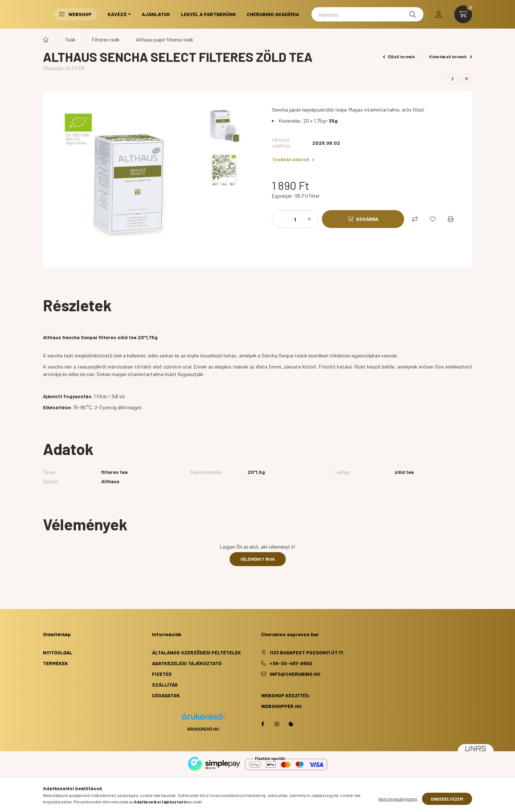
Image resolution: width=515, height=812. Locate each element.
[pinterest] (467, 79)
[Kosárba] (363, 219)
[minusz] (281, 219)
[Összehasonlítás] (415, 219)
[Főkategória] (46, 40)
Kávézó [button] (117, 14)
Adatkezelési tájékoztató (187, 663)
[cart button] (463, 14)
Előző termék (399, 56)
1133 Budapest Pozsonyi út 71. (307, 652)
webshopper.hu (281, 706)
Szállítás (165, 685)
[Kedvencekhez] (433, 219)
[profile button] (439, 14)
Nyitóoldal (58, 652)
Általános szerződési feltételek (197, 652)
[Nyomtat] (451, 219)
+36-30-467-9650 (291, 663)
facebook (263, 724)
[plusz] (309, 219)
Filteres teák (106, 39)
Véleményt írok (258, 559)
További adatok (293, 159)
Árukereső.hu (203, 729)
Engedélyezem (447, 799)
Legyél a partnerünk (209, 14)
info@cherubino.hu (295, 674)
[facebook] (452, 79)
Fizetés (162, 674)
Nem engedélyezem (398, 799)
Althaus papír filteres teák (165, 39)
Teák (70, 39)
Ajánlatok (156, 14)
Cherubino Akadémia (273, 14)
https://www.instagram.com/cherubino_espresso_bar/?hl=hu (277, 724)
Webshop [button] (75, 14)
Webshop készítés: (286, 695)
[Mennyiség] (295, 219)
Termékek (55, 663)
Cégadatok (166, 695)
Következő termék (451, 56)
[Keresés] (367, 14)
